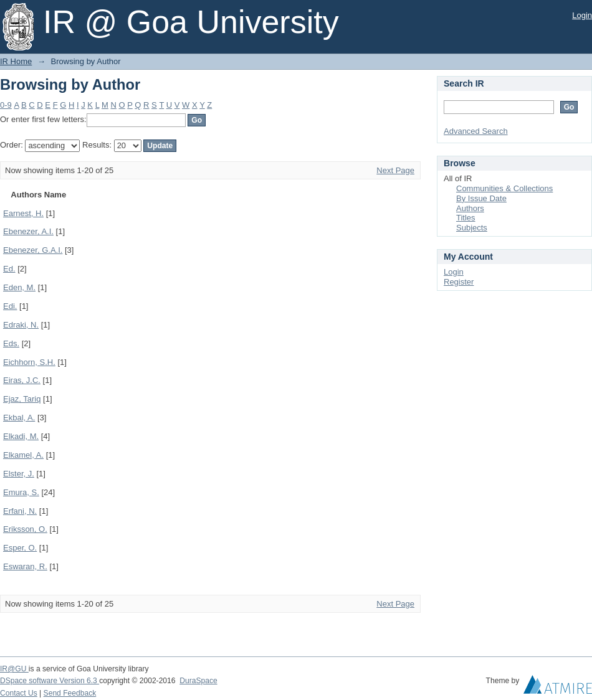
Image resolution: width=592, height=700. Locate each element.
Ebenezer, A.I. (28, 231)
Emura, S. (21, 492)
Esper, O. (20, 548)
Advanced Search (476, 131)
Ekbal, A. (19, 418)
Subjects (472, 228)
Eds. (11, 343)
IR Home (16, 61)
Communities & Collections (504, 188)
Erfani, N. (20, 511)
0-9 (6, 105)
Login (582, 15)
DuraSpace (198, 681)
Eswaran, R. (25, 566)
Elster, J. (19, 474)
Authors (470, 208)
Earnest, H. (23, 213)
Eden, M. (19, 287)
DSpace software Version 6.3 (50, 681)
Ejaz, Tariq (22, 399)
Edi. (10, 306)
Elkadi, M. (21, 436)
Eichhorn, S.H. (29, 362)
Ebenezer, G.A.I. (33, 250)
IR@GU (14, 669)
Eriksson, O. (25, 529)
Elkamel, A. (23, 455)
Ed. (9, 269)
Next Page (395, 170)
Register (459, 282)
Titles (466, 218)
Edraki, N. (21, 325)
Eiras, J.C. (22, 380)
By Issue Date (481, 198)
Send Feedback (70, 693)
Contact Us (19, 693)
